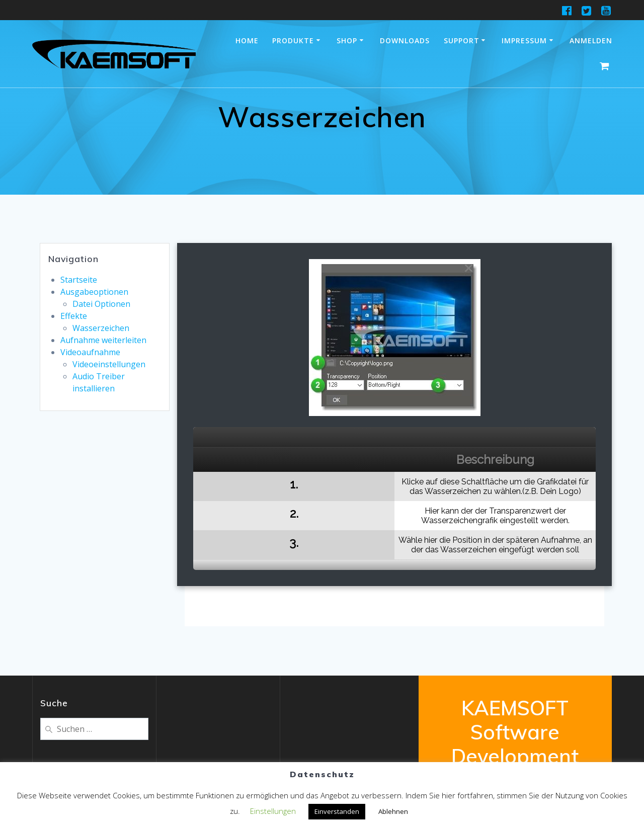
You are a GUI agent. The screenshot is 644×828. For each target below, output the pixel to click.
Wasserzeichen (101, 328)
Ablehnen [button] (393, 811)
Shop (347, 40)
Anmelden (591, 40)
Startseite (79, 280)
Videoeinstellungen (109, 364)
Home (247, 40)
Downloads (405, 40)
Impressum (524, 40)
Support (462, 40)
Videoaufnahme (90, 352)
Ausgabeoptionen (94, 292)
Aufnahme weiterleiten (103, 340)
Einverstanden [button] (337, 811)
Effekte (74, 316)
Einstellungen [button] (273, 811)
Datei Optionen (101, 304)
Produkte (293, 40)
